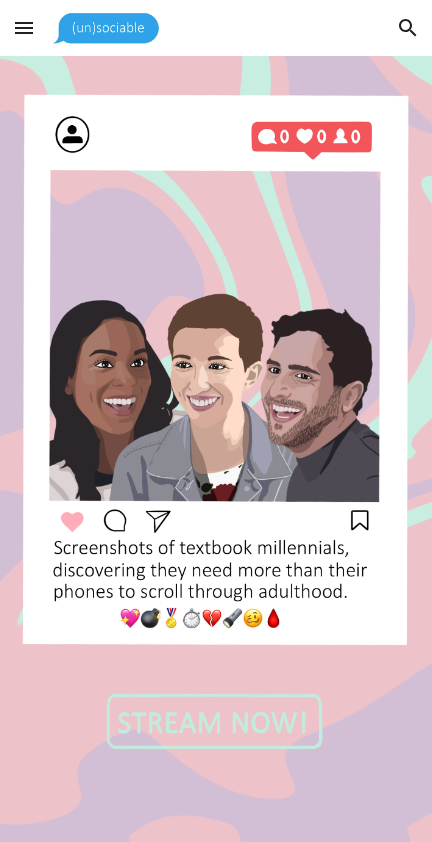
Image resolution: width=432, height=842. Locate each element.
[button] (24, 27)
